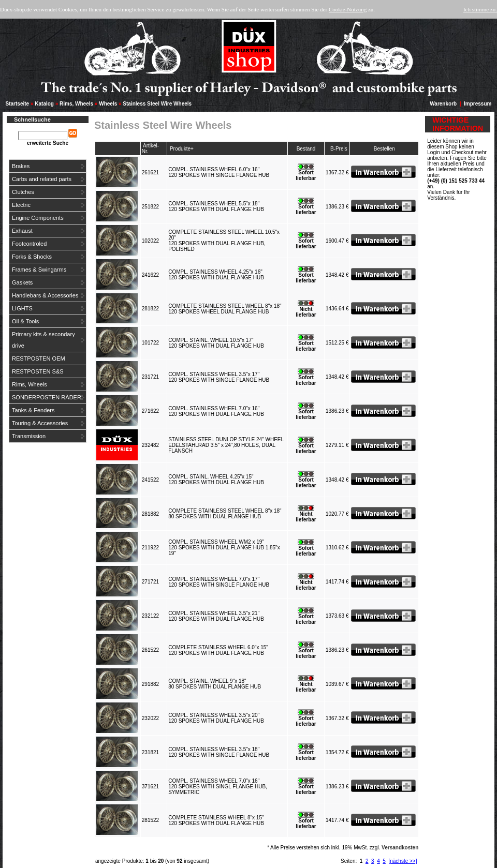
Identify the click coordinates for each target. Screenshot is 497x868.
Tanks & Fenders (33, 410)
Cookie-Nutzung (348, 9)
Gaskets (22, 282)
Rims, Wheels (76, 104)
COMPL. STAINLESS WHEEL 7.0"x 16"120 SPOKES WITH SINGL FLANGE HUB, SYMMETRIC (218, 787)
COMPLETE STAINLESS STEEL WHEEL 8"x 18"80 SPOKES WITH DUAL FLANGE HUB (225, 514)
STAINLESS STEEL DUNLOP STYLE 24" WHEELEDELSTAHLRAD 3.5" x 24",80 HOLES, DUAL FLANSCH (226, 445)
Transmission (29, 436)
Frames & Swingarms (39, 270)
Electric (21, 205)
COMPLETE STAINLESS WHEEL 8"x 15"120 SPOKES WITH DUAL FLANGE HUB (217, 820)
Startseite (18, 104)
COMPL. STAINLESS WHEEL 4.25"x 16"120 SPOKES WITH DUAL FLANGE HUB (217, 275)
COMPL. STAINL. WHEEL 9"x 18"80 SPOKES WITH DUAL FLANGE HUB (216, 684)
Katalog (44, 104)
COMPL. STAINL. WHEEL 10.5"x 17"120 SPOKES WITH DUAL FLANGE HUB (217, 343)
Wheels (108, 104)
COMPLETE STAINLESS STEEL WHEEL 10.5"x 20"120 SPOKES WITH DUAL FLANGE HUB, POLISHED (224, 241)
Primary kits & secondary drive (43, 340)
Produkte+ (182, 149)
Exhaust (22, 231)
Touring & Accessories (40, 423)
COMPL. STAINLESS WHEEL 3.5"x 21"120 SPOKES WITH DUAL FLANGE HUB (217, 616)
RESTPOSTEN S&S (38, 371)
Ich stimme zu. (480, 9)
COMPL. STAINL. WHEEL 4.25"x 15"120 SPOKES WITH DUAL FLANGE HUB (217, 480)
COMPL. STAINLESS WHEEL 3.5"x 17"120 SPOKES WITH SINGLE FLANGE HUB (220, 377)
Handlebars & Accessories (45, 295)
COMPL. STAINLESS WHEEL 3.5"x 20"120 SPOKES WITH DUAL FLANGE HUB (217, 718)
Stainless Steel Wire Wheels (157, 104)
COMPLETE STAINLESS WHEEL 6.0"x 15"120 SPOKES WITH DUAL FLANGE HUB (218, 650)
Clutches (23, 192)
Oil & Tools (25, 321)
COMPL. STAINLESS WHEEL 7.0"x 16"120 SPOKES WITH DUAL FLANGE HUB (217, 411)
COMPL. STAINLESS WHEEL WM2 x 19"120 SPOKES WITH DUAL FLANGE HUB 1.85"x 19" (224, 548)
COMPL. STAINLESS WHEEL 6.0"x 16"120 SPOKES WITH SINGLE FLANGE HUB (220, 172)
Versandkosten (400, 848)
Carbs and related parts (42, 179)
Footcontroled (29, 244)
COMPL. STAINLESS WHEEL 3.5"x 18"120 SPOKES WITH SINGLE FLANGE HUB (220, 752)
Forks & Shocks (32, 257)
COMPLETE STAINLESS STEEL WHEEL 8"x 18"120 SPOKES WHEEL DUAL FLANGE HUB (225, 309)
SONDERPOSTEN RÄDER (47, 397)
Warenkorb (443, 104)
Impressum (478, 104)
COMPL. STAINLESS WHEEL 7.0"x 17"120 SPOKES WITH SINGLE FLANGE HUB (220, 582)
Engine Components (38, 218)
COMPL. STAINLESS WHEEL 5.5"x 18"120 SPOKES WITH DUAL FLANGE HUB (217, 206)
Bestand (306, 149)
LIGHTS (22, 308)
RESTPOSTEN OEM (39, 358)
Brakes (21, 166)
